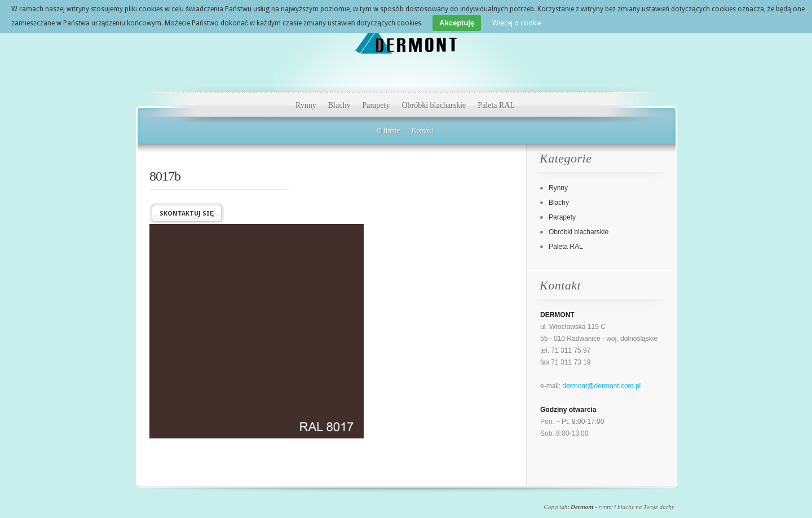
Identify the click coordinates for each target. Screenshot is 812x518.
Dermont (582, 507)
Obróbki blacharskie (434, 105)
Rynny (306, 105)
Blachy (339, 105)
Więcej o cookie (517, 23)
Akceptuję (457, 23)
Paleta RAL (496, 105)
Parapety (376, 105)
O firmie (388, 130)
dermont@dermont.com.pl (601, 386)
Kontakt (423, 130)
